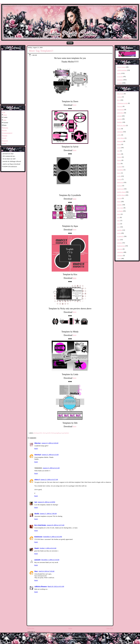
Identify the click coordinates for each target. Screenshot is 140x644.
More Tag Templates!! (41, 51)
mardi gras (120, 189)
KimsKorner (38, 537)
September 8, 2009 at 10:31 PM (53, 537)
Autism (119, 97)
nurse (119, 214)
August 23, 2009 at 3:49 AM (50, 443)
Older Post (110, 628)
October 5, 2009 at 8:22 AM (48, 548)
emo (118, 151)
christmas (120, 132)
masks (119, 73)
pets (118, 217)
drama (119, 144)
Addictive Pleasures (41, 586)
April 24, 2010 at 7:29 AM (46, 571)
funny (119, 173)
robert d (37, 479)
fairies (119, 154)
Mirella (37, 513)
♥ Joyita (4, 130)
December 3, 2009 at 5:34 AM (50, 560)
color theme (121, 138)
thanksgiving (121, 246)
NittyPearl (38, 455)
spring (119, 233)
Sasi (36, 502)
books (119, 129)
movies (119, 198)
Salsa (5, 120)
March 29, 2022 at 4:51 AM (56, 586)
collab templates (122, 70)
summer (120, 243)
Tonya (5, 115)
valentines (120, 252)
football (119, 167)
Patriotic (120, 106)
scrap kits (120, 76)
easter (119, 148)
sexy (62, 433)
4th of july (120, 94)
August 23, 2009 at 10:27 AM (49, 479)
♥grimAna (5, 128)
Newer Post (31, 628)
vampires (120, 255)
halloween (120, 182)
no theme (120, 211)
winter (119, 258)
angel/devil (121, 113)
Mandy (37, 548)
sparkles (120, 230)
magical (120, 186)
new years (120, 208)
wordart (119, 83)
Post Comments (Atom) (43, 632)
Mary (36, 571)
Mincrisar (38, 443)
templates (66, 433)
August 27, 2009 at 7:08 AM (48, 513)
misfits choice (42, 433)
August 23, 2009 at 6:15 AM (50, 455)
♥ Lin (3, 112)
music (119, 201)
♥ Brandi (4, 136)
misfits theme (51, 433)
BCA (119, 100)
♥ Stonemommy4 (7, 133)
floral (119, 163)
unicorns (120, 249)
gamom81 (37, 560)
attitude (35, 433)
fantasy (119, 157)
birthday (120, 122)
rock (119, 224)
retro (119, 220)
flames (119, 160)
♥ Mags (4, 143)
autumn (119, 119)
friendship (120, 170)
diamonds (120, 141)
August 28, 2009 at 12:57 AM (55, 525)
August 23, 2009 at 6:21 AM (51, 468)
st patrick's (120, 236)
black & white (121, 125)
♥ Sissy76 (5, 141)
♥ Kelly (4, 138)
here (75, 105)
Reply (36, 448)
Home (70, 43)
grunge (119, 179)
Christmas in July (122, 103)
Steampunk (121, 110)
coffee (119, 135)
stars (119, 240)
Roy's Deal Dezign (40, 525)
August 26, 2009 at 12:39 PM (46, 502)
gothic (119, 176)
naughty (58, 433)
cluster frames (121, 67)
